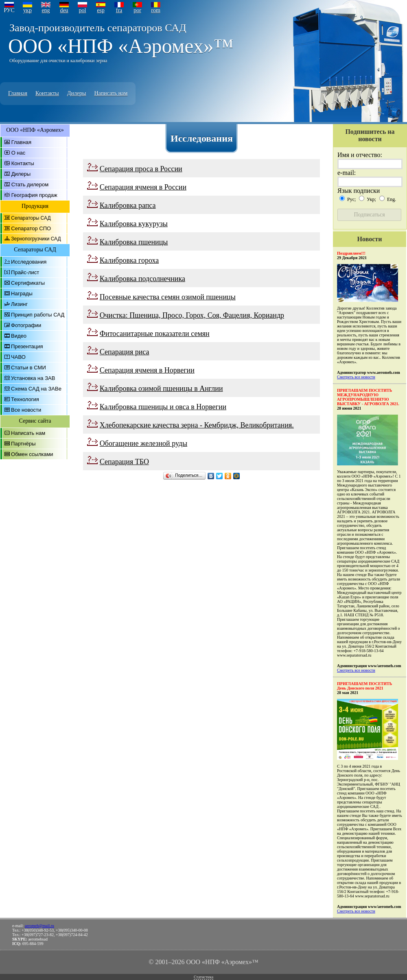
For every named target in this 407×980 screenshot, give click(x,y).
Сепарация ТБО (124, 462)
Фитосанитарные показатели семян (155, 334)
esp (101, 10)
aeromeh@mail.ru (39, 926)
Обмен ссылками (32, 454)
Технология (25, 399)
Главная (18, 93)
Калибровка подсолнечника (142, 279)
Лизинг (19, 304)
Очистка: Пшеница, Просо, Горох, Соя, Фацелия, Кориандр (192, 315)
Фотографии (26, 325)
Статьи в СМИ (28, 368)
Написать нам (111, 93)
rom (156, 10)
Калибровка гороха (129, 260)
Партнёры (23, 444)
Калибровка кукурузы (134, 224)
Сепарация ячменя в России (143, 187)
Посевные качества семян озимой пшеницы (168, 297)
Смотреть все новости (356, 377)
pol (83, 10)
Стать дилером (30, 184)
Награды (22, 294)
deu (64, 10)
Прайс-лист (25, 272)
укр (27, 10)
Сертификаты (28, 283)
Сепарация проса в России (141, 169)
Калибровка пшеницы (134, 242)
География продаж (34, 195)
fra (119, 10)
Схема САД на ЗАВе (36, 389)
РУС (9, 10)
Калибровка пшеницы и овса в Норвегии (163, 407)
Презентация (27, 346)
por (137, 10)
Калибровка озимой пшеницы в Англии (161, 389)
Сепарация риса (125, 352)
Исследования (29, 262)
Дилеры (77, 93)
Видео (19, 336)
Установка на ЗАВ (33, 378)
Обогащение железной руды (143, 443)
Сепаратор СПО (31, 228)
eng (46, 10)
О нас (19, 153)
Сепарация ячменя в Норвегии (147, 370)
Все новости (26, 410)
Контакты (47, 93)
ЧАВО (18, 357)
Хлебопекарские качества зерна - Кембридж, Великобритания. (197, 425)
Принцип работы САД (38, 315)
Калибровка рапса (128, 205)
